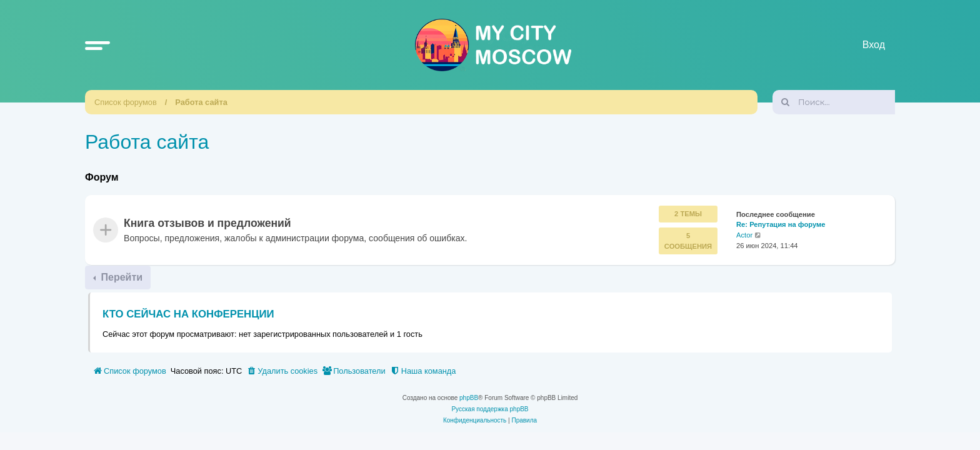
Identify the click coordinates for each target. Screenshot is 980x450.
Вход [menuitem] (874, 45)
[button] (97, 45)
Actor (744, 236)
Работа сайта (201, 102)
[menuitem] (282, 371)
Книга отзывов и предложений (207, 224)
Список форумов (126, 102)
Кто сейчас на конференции (188, 314)
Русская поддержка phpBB (490, 409)
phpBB (469, 398)
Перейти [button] (120, 277)
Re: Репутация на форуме (781, 225)
